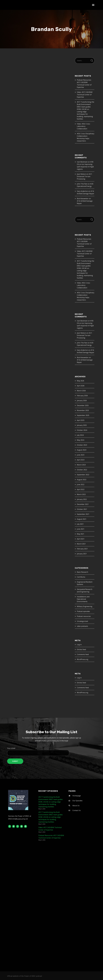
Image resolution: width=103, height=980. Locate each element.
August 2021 (82, 519)
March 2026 (81, 391)
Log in (79, 645)
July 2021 (80, 524)
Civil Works (81, 577)
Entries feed (81, 649)
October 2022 (82, 470)
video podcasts (82, 626)
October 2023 (82, 445)
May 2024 (80, 440)
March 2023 (81, 465)
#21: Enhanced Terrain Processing (84, 176)
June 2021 (81, 529)
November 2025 (83, 410)
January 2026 (82, 401)
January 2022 (82, 499)
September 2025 (83, 415)
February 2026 (82, 396)
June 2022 (81, 485)
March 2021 (81, 544)
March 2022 (81, 494)
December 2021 (83, 504)
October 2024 (82, 430)
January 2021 (82, 554)
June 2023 (81, 455)
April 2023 (81, 460)
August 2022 (82, 480)
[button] (93, 5)
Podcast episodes (83, 611)
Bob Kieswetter (83, 199)
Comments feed (83, 654)
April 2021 (81, 539)
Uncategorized (82, 621)
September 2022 (83, 475)
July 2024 (80, 435)
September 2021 (83, 514)
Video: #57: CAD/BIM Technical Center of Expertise (85, 95)
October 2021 (82, 509)
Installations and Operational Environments (83, 599)
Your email (51, 752)
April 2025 (81, 420)
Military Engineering (85, 606)
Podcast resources (84, 616)
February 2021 (82, 549)
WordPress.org (83, 659)
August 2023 (82, 450)
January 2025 (82, 425)
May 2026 (80, 381)
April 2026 (81, 386)
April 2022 (81, 489)
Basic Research (82, 572)
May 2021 (80, 534)
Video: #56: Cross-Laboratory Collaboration (84, 126)
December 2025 (83, 405)
